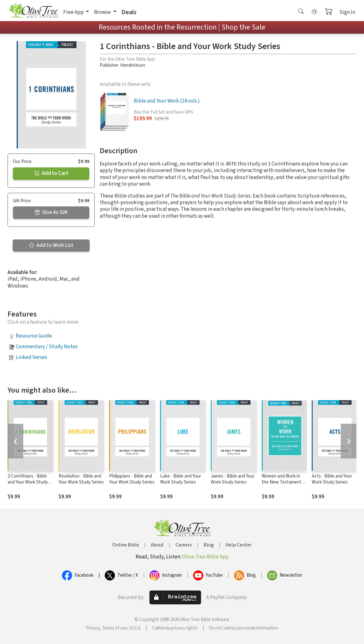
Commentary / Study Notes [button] (47, 347)
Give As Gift (51, 212)
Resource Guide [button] (34, 336)
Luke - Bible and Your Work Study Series (181, 479)
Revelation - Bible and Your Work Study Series (81, 479)
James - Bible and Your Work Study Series (233, 479)
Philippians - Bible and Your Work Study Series (132, 479)
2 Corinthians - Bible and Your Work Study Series (28, 482)
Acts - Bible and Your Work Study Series (332, 479)
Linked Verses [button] (31, 357)
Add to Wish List (51, 245)
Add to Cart (51, 173)
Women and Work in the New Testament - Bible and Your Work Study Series (283, 485)
